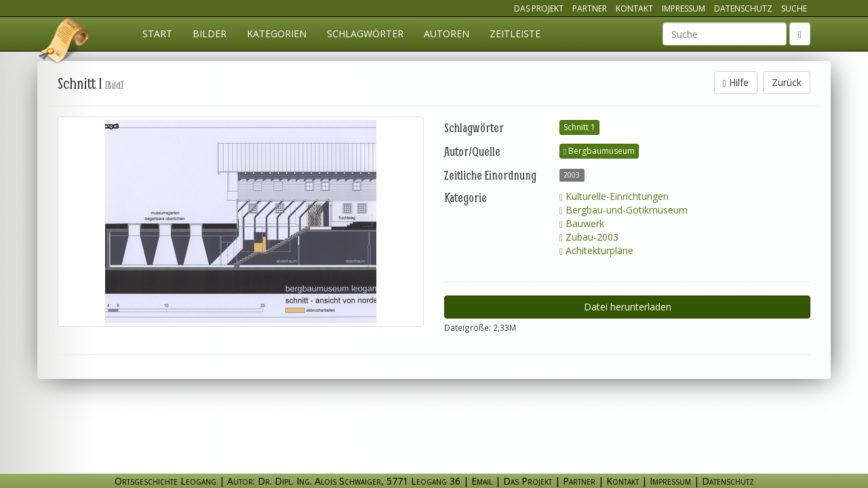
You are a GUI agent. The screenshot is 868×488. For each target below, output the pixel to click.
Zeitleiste (515, 34)
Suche (794, 8)
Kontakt (634, 8)
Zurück (787, 82)
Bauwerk (582, 223)
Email (482, 481)
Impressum (684, 8)
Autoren (447, 34)
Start (157, 34)
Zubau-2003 (589, 237)
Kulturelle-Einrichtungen (614, 196)
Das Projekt (539, 8)
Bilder (210, 34)
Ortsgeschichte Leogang (64, 43)
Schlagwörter (365, 34)
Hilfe (736, 82)
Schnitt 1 (579, 127)
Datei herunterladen (628, 307)
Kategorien (277, 34)
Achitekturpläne (596, 250)
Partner (590, 8)
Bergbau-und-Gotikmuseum (624, 210)
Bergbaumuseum (599, 151)
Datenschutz (743, 8)
